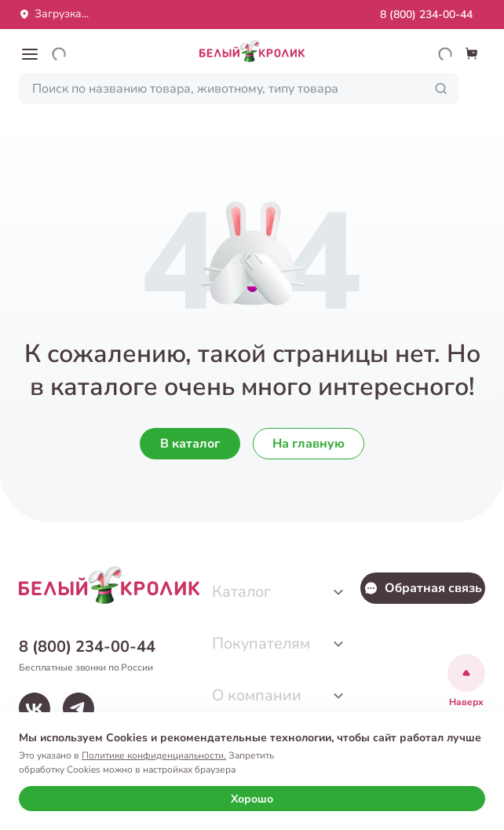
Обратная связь (423, 588)
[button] (30, 54)
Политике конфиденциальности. (154, 755)
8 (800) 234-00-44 (426, 15)
